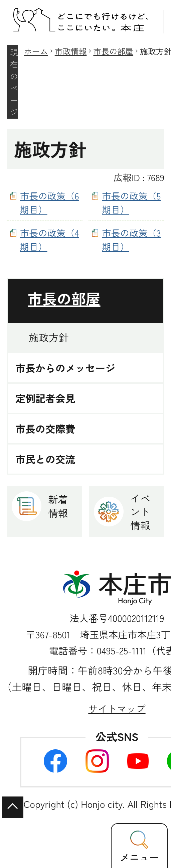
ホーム (36, 51)
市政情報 (71, 51)
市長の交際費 (45, 429)
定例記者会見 (45, 398)
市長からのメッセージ (65, 368)
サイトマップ (117, 708)
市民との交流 (45, 459)
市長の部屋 (113, 51)
